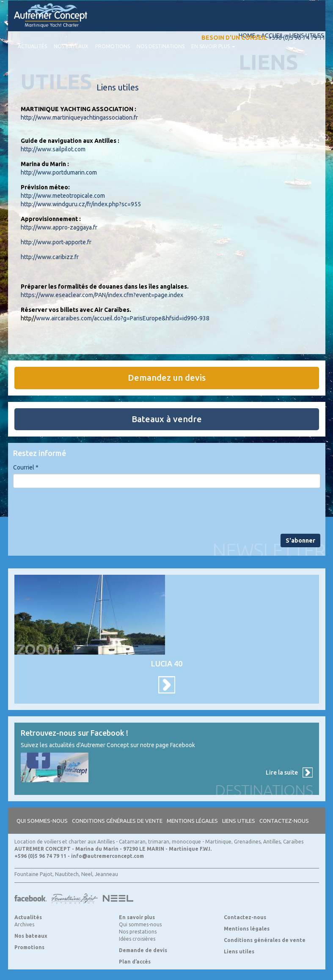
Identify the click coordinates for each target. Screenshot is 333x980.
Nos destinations (161, 46)
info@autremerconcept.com (107, 856)
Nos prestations (138, 932)
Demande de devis (143, 950)
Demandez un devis (167, 378)
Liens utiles (239, 821)
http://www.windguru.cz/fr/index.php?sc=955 (81, 204)
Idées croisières (137, 939)
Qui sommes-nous (42, 821)
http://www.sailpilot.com (53, 149)
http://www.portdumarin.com (59, 172)
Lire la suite (282, 773)
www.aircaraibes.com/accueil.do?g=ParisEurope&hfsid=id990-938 (123, 318)
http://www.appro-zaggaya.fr (59, 227)
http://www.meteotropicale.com (63, 196)
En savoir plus (213, 46)
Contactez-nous (284, 821)
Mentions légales (192, 821)
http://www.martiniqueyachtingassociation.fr (79, 117)
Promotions (113, 46)
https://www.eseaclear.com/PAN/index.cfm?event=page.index (102, 295)
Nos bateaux (71, 46)
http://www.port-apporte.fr (56, 242)
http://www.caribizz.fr (50, 257)
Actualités (32, 46)
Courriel (26, 467)
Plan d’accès (135, 962)
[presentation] (77, 511)
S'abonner (300, 541)
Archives (24, 924)
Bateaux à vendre (167, 419)
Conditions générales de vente (117, 821)
